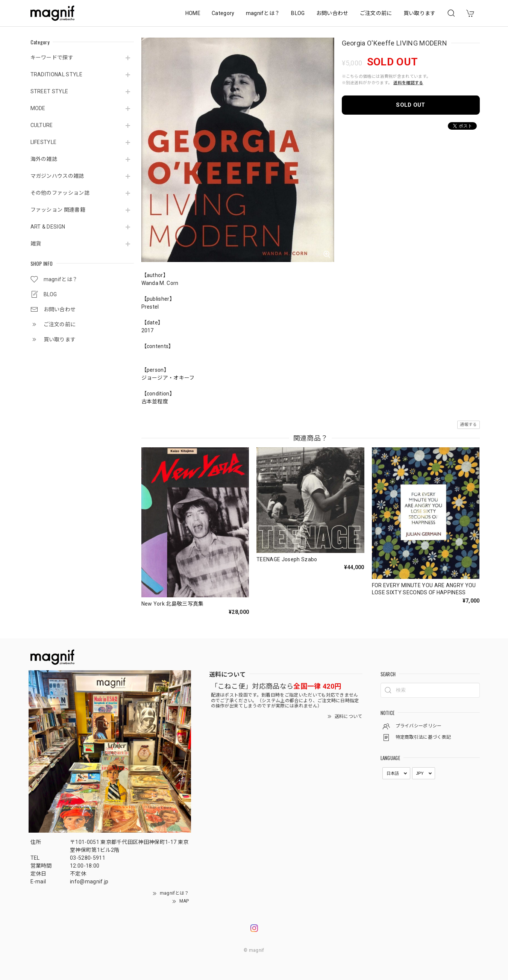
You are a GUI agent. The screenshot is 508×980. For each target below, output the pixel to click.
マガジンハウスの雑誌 (57, 176)
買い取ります (420, 13)
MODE (38, 108)
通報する (468, 425)
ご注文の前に (376, 13)
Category (223, 13)
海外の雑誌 (44, 159)
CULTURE (42, 125)
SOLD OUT (411, 105)
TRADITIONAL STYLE (56, 74)
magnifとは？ (263, 13)
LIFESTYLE (44, 142)
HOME (193, 13)
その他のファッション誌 (60, 193)
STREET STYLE (49, 91)
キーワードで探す (52, 58)
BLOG (298, 13)
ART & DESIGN (48, 227)
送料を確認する (408, 83)
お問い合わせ (332, 13)
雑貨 (36, 244)
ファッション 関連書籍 (58, 210)
